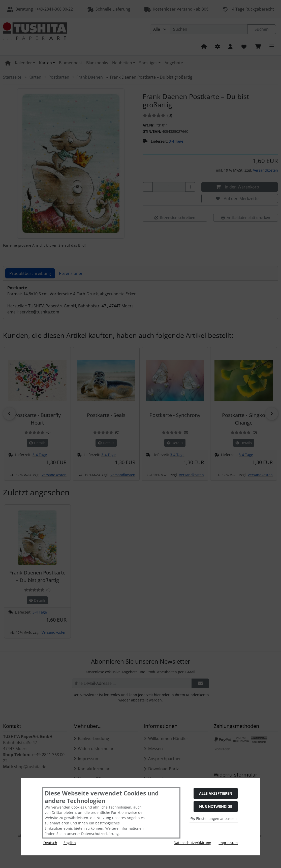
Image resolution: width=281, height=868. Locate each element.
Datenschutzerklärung (192, 843)
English (70, 843)
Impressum (228, 843)
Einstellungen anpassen (214, 818)
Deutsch (50, 843)
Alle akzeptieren (216, 793)
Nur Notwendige (216, 806)
